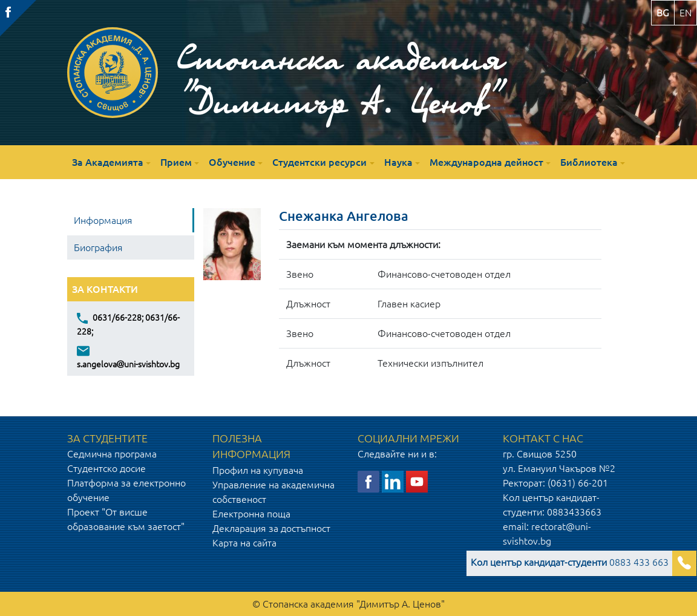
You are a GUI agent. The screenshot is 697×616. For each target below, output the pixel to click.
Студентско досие (106, 468)
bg (663, 13)
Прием (176, 162)
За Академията (108, 162)
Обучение (232, 162)
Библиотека (589, 162)
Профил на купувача (258, 470)
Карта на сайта (244, 543)
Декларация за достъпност (271, 528)
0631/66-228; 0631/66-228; (128, 324)
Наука (398, 162)
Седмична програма (112, 454)
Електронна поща (251, 514)
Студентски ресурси (319, 162)
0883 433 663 (570, 562)
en (686, 13)
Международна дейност (486, 162)
